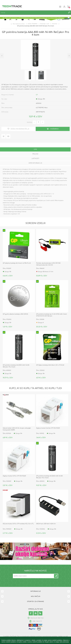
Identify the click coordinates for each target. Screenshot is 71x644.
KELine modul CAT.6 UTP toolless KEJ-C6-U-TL (18, 524)
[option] (30, 75)
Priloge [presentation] (35, 154)
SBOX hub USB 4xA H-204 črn (46, 524)
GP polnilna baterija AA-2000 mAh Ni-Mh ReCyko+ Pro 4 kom (16, 366)
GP (37, 95)
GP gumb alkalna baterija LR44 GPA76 (15, 314)
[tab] (35, 150)
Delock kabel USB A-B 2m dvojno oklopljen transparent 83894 (17, 429)
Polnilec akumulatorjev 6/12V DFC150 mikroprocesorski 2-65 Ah (48, 264)
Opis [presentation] (35, 149)
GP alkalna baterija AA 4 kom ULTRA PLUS (17, 263)
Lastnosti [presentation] (35, 159)
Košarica (68, 7)
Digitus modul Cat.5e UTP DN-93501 (48, 428)
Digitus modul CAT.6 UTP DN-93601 (14, 476)
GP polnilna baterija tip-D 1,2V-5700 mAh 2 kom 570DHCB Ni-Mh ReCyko (51, 315)
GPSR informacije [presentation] (35, 163)
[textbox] (34, 13)
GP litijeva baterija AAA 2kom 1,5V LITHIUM (50, 365)
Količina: (30, 122)
